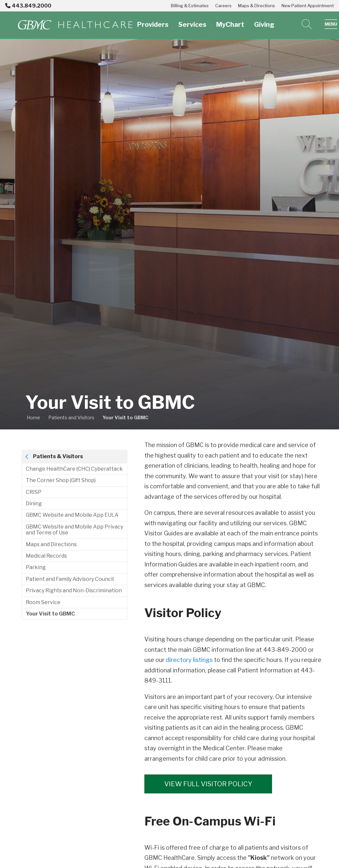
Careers (223, 6)
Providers (153, 21)
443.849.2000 (28, 6)
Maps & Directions (257, 6)
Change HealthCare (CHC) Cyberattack (74, 469)
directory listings (189, 660)
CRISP (34, 492)
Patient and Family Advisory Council (70, 579)
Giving (264, 21)
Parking (36, 567)
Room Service (43, 602)
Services (192, 21)
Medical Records (46, 556)
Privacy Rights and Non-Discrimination (74, 590)
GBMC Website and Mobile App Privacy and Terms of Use (74, 530)
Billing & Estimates (190, 6)
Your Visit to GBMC (50, 614)
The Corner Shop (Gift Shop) (61, 480)
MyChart (230, 21)
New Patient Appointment (308, 6)
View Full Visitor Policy (210, 784)
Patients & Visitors (58, 456)
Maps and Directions (51, 544)
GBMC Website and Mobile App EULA (72, 515)
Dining (34, 503)
